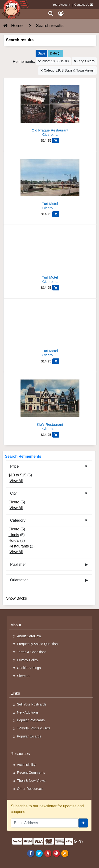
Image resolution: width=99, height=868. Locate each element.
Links (15, 693)
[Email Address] (45, 823)
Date (55, 53)
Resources (20, 754)
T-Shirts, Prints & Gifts (34, 728)
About (16, 625)
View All (16, 481)
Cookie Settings (29, 668)
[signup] (83, 823)
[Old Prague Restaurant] (50, 109)
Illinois (14, 535)
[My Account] (61, 13)
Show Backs (16, 598)
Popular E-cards (29, 736)
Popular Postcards (31, 720)
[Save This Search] (41, 53)
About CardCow (29, 636)
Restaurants (19, 546)
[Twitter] (39, 853)
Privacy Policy (28, 660)
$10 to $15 (17, 475)
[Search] (51, 13)
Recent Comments (31, 773)
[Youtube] (48, 853)
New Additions (28, 712)
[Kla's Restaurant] (50, 403)
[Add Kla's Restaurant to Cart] (56, 435)
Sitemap (23, 676)
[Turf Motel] (50, 183)
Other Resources (30, 789)
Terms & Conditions (32, 652)
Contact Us (82, 5)
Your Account (61, 5)
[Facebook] (31, 853)
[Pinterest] (56, 853)
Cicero (14, 502)
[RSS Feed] (65, 853)
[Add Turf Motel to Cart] (56, 214)
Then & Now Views (31, 781)
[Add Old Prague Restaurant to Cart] (56, 140)
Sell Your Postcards (32, 704)
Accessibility (26, 765)
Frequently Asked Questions (38, 644)
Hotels (14, 540)
